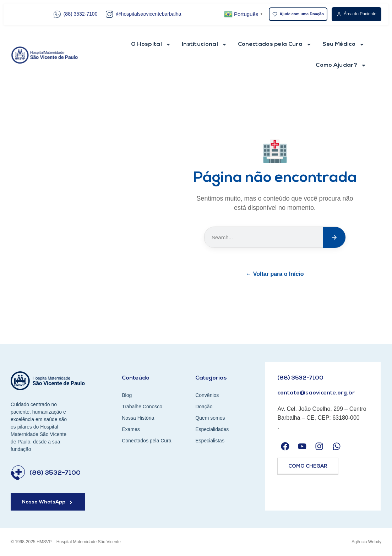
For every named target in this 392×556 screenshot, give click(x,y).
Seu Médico (344, 44)
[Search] (334, 237)
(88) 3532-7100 (76, 14)
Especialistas (210, 441)
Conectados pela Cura (275, 44)
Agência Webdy (366, 542)
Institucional (205, 44)
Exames (131, 429)
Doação (204, 407)
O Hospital (151, 44)
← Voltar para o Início (275, 274)
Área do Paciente (356, 14)
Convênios (207, 395)
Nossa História (138, 418)
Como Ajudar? (341, 65)
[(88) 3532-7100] (18, 473)
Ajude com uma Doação (298, 14)
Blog (127, 395)
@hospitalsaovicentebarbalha (143, 14)
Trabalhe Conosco (142, 407)
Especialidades (212, 429)
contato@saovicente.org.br (316, 393)
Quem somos (210, 418)
